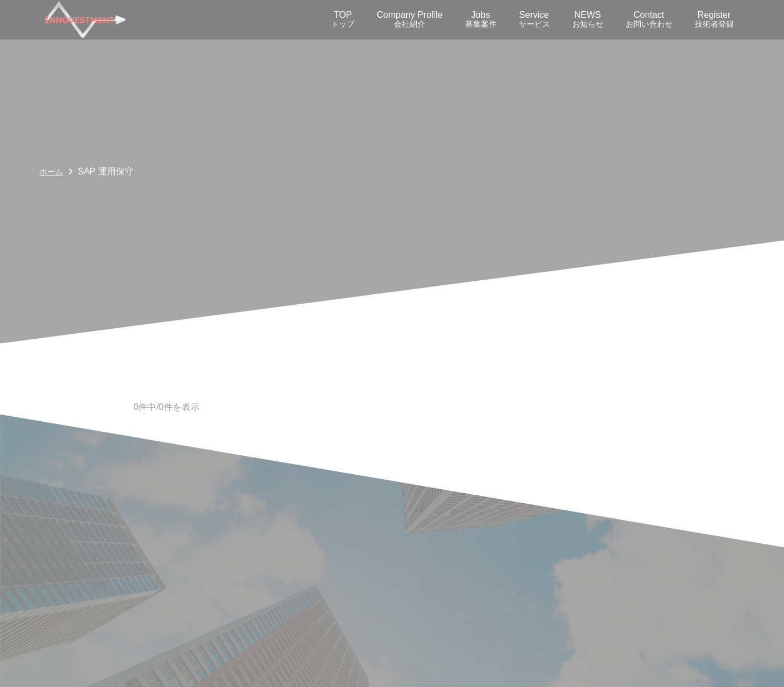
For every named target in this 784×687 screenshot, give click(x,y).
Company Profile (410, 19)
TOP (343, 19)
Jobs (481, 19)
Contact (649, 19)
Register (714, 19)
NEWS (588, 19)
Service (534, 19)
